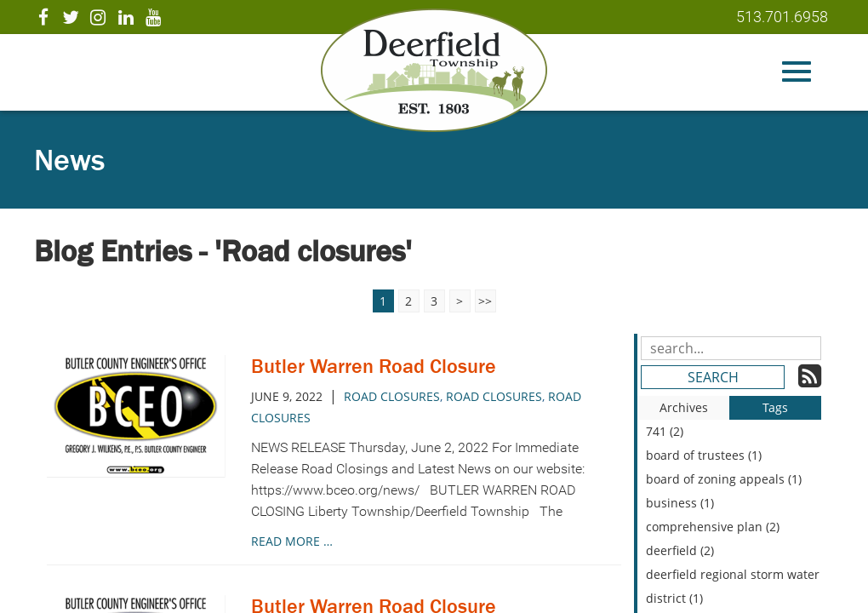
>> (485, 301)
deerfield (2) (680, 550)
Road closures (392, 396)
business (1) (680, 503)
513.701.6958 (782, 17)
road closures (494, 396)
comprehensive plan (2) (713, 527)
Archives (684, 407)
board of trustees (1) (704, 455)
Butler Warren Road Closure (374, 366)
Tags (775, 407)
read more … (292, 541)
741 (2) (665, 431)
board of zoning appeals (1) (724, 479)
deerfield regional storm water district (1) (733, 586)
